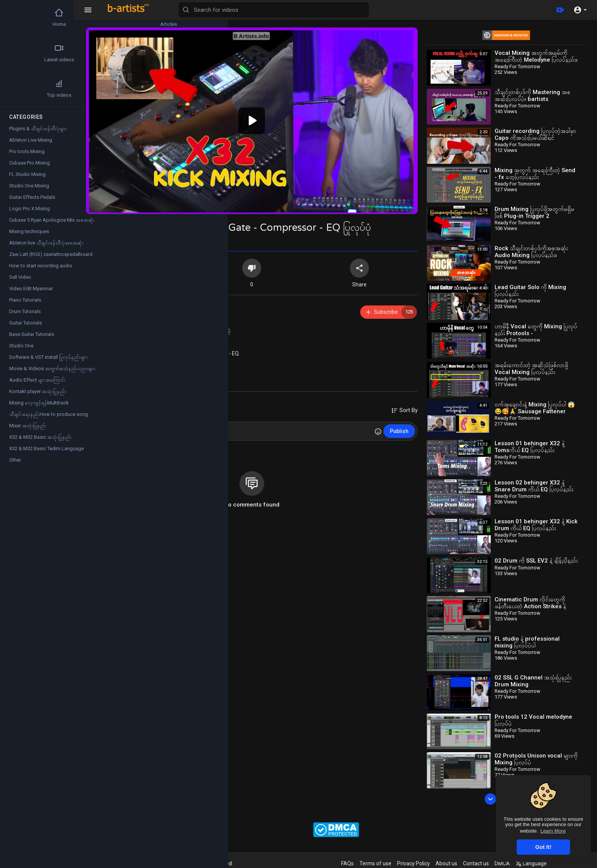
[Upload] (560, 10)
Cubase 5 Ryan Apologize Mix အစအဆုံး (52, 220)
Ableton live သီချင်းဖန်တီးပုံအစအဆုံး (46, 243)
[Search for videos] (299, 10)
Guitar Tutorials (26, 323)
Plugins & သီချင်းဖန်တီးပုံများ (38, 129)
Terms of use (388, 863)
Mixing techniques (29, 231)
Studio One (21, 346)
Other (15, 460)
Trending (72, 53)
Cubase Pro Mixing (30, 163)
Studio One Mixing (29, 186)
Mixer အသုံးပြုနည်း (28, 426)
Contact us (488, 863)
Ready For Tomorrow (167, 299)
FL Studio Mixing (27, 174)
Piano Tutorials (25, 300)
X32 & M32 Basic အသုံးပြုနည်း (176, 354)
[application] (268, 116)
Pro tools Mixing (27, 151)
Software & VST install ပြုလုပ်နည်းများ (49, 357)
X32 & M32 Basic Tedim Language (46, 448)
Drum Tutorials (25, 311)
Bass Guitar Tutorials (32, 334)
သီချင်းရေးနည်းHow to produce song (49, 414)
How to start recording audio (41, 266)
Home (27, 18)
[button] (580, 10)
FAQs (360, 863)
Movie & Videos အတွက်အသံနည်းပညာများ (52, 368)
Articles (72, 18)
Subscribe (399, 303)
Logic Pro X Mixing (30, 209)
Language (543, 863)
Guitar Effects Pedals (32, 197)
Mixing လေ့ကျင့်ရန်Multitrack (39, 403)
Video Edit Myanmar (31, 289)
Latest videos (27, 53)
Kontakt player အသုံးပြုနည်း (38, 391)
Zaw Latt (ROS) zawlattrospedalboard (51, 254)
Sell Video (20, 277)
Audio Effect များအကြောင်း (37, 380)
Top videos (27, 88)
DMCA (514, 863)
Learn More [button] (553, 831)
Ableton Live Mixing (31, 140)
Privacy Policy (426, 863)
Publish (407, 422)
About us (459, 863)
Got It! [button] (543, 847)
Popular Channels (72, 88)
